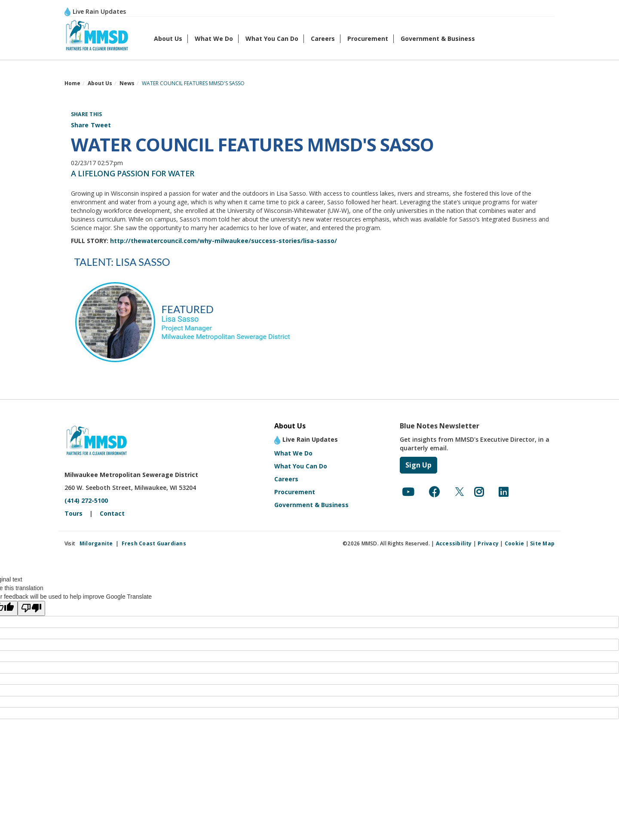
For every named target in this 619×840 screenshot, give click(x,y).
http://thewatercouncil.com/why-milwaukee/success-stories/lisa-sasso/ (224, 241)
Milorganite (96, 543)
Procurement (368, 38)
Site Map (542, 543)
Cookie (514, 543)
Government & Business (438, 38)
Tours (74, 513)
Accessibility (454, 543)
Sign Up (418, 465)
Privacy (488, 543)
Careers (323, 38)
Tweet (101, 125)
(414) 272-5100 (86, 500)
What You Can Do (272, 38)
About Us (168, 38)
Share (80, 125)
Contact (112, 513)
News (127, 83)
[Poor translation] (31, 608)
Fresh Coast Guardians (154, 543)
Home (72, 83)
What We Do (214, 38)
